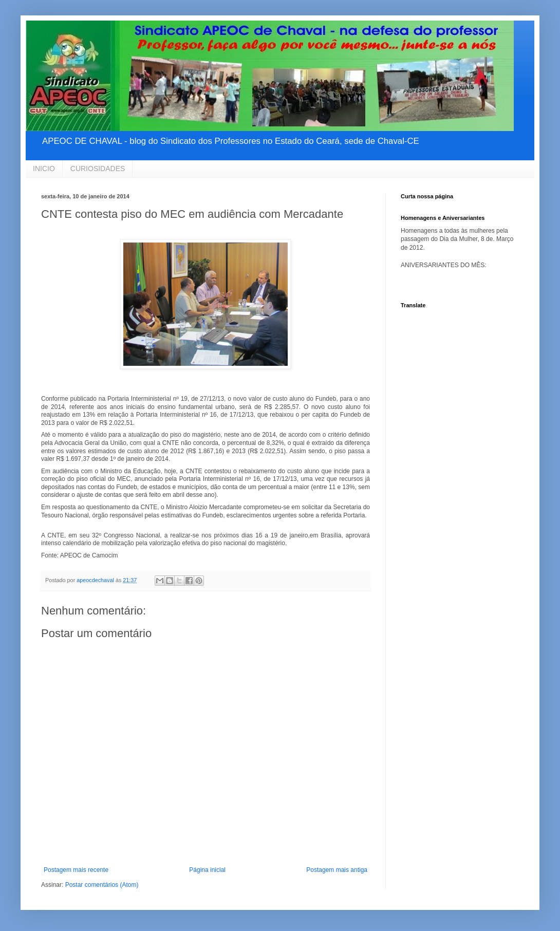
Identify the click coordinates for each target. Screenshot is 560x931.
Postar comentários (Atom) (102, 885)
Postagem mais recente (76, 870)
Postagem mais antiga (337, 870)
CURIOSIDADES (98, 169)
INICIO (44, 169)
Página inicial (207, 870)
